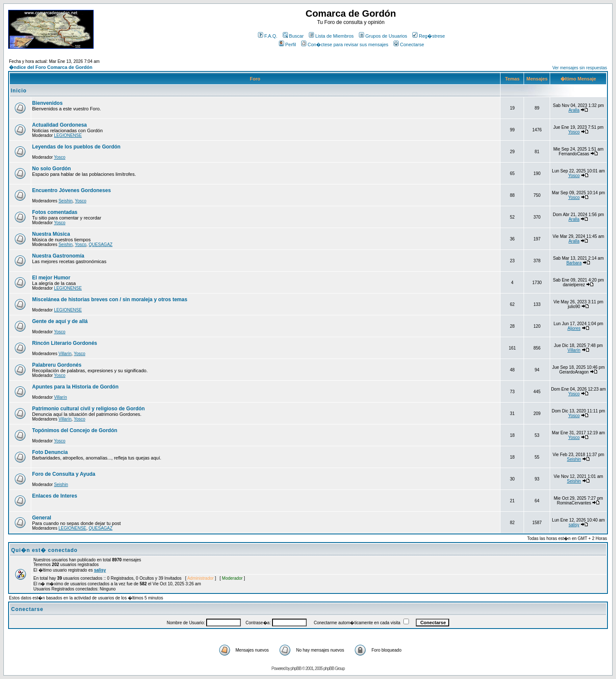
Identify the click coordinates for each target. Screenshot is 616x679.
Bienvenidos (47, 103)
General (42, 518)
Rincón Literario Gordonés (65, 343)
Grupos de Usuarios (383, 36)
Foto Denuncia (50, 452)
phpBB (296, 669)
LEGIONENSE (68, 135)
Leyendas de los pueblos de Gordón (76, 147)
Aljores (574, 328)
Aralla (574, 110)
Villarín (65, 354)
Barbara (574, 263)
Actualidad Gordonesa (59, 125)
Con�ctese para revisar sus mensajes (345, 44)
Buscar (293, 36)
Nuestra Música (51, 234)
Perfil (287, 44)
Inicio (19, 91)
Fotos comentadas (55, 212)
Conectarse (409, 44)
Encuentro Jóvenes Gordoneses (71, 190)
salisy (574, 525)
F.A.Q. (268, 36)
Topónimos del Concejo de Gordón (75, 430)
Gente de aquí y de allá (60, 321)
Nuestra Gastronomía (58, 256)
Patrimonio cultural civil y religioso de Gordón (88, 409)
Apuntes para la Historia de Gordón (75, 387)
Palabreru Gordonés (57, 365)
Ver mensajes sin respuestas (580, 68)
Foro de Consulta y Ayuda (64, 474)
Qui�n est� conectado (44, 550)
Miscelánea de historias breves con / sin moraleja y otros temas (110, 299)
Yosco (574, 132)
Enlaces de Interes (55, 496)
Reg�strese (429, 36)
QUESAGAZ (101, 245)
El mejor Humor (51, 278)
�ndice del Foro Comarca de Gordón (51, 67)
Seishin (66, 201)
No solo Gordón (52, 169)
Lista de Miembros (331, 36)
